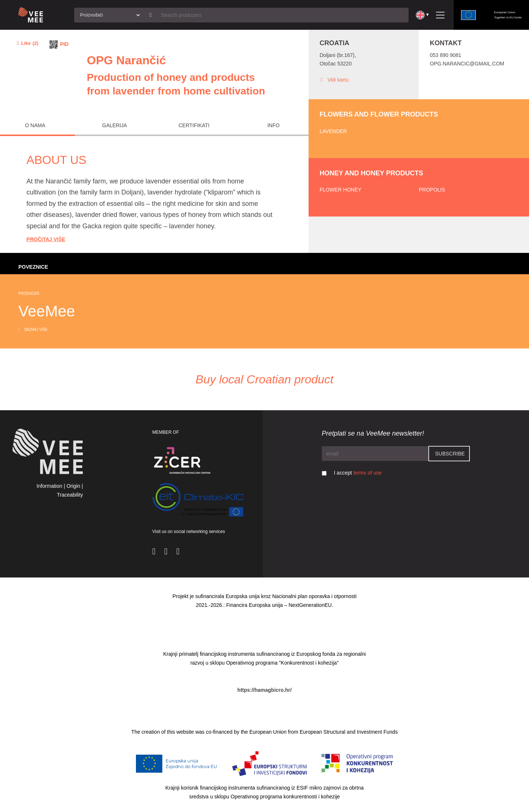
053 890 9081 (446, 55)
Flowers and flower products (379, 114)
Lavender (333, 131)
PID (64, 44)
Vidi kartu (334, 80)
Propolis (432, 190)
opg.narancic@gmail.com (467, 64)
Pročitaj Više (46, 239)
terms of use (368, 473)
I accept (358, 473)
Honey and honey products (371, 173)
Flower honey (341, 190)
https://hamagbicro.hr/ (264, 690)
